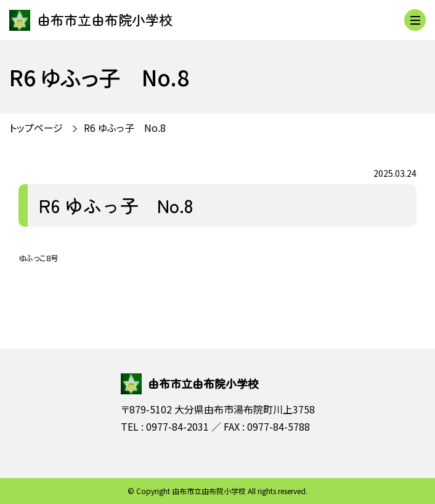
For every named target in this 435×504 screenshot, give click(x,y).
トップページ (36, 128)
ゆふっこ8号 (39, 258)
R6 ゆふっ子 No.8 (125, 128)
